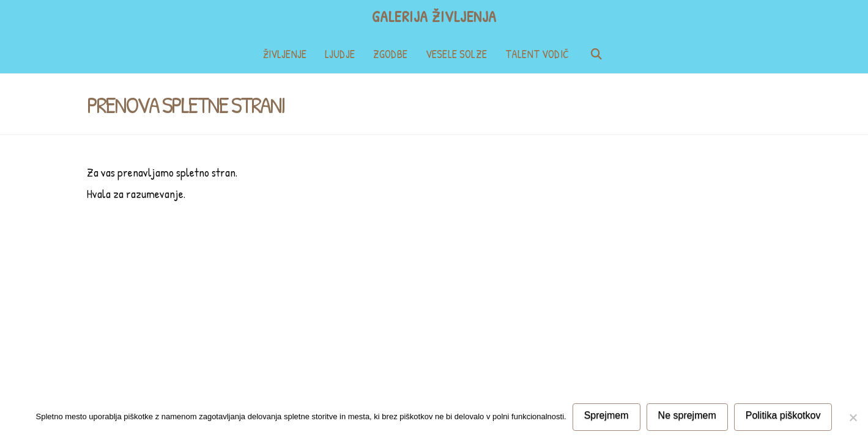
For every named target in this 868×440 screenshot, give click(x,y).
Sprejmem (606, 415)
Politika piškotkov (783, 415)
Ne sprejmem (687, 415)
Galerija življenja (434, 17)
